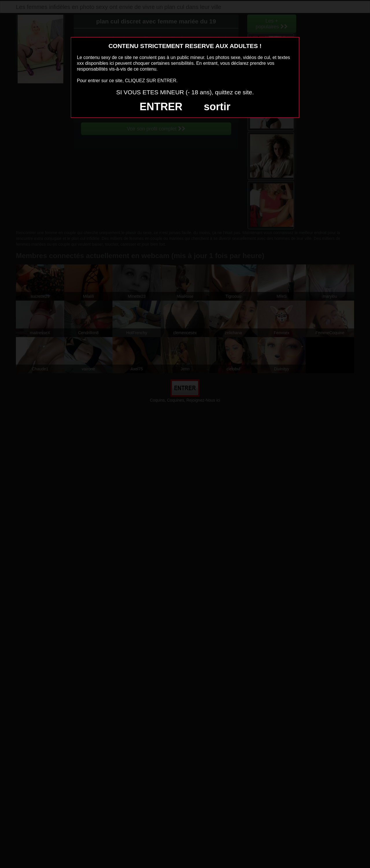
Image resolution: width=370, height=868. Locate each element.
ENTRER (161, 107)
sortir (217, 107)
